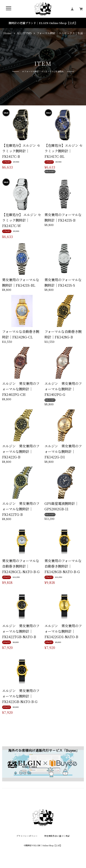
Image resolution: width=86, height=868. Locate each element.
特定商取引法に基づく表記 (57, 836)
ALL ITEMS (24, 33)
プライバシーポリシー (27, 836)
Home (8, 33)
